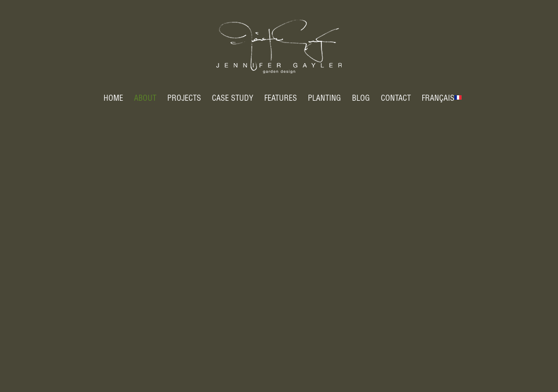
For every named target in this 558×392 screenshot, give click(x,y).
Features (281, 99)
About (145, 99)
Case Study (233, 99)
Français (438, 99)
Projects (184, 99)
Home (113, 99)
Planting (325, 99)
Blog (361, 99)
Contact (396, 99)
